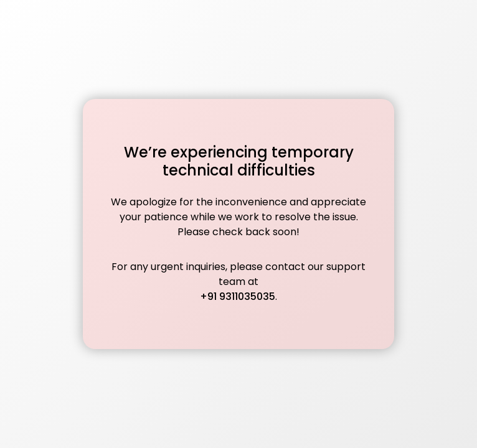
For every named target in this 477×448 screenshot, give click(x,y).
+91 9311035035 (238, 296)
